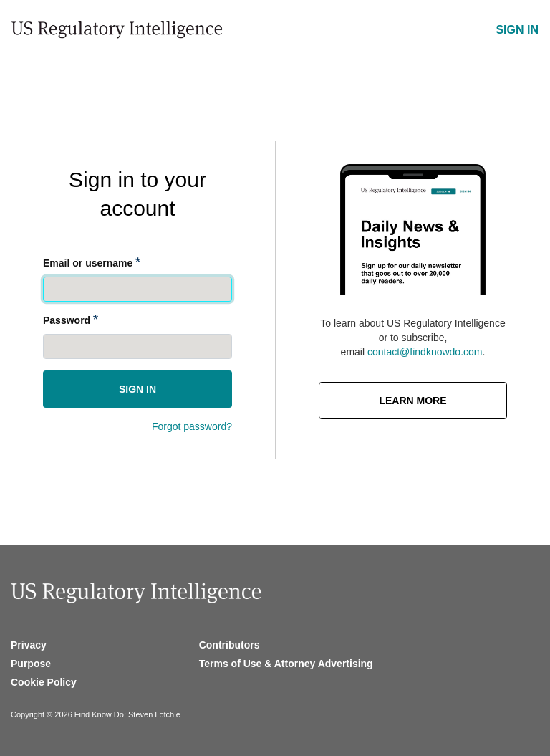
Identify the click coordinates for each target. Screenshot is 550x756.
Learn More (412, 401)
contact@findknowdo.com (425, 352)
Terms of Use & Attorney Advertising (286, 664)
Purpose (31, 664)
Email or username (88, 263)
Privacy (29, 645)
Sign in (137, 389)
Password (67, 320)
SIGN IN (517, 30)
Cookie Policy (44, 682)
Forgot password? (192, 426)
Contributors (230, 645)
